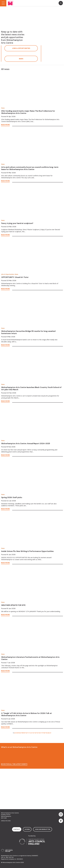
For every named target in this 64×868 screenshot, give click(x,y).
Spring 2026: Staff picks (12, 497)
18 (44, 733)
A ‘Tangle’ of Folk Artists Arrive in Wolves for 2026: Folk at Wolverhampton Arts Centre (26, 714)
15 (37, 733)
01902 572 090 (6, 821)
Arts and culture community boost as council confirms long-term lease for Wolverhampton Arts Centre (30, 168)
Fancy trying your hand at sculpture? (17, 223)
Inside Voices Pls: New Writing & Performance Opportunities (27, 551)
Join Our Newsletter (43, 829)
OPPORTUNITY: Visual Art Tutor (15, 277)
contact (17, 829)
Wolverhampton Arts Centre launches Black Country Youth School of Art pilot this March (31, 388)
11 (28, 733)
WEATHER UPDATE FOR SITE (13, 605)
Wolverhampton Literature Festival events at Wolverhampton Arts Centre (30, 658)
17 (42, 733)
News (21, 59)
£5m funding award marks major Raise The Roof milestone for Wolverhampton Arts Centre (28, 112)
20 (48, 733)
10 (26, 733)
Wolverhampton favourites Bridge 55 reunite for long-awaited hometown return (28, 332)
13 (33, 733)
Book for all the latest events (14, 764)
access (27, 829)
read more (5, 125)
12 (30, 733)
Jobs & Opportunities (21, 48)
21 (50, 733)
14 (35, 733)
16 (39, 733)
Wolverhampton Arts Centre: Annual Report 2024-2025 (26, 443)
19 (46, 733)
